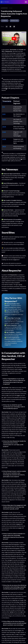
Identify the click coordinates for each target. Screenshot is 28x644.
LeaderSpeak (4, 8)
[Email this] (6, 27)
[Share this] (10, 27)
